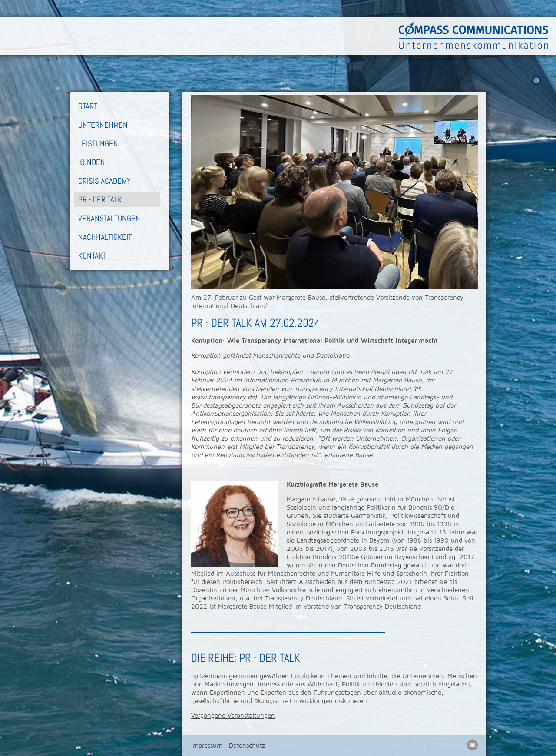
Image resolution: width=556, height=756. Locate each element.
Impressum (207, 746)
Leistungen (98, 144)
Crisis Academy (104, 181)
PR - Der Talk (100, 200)
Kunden (92, 162)
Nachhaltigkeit (105, 237)
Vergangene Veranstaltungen (233, 716)
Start (88, 106)
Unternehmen (103, 125)
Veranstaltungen (109, 218)
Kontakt (92, 256)
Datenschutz (247, 746)
